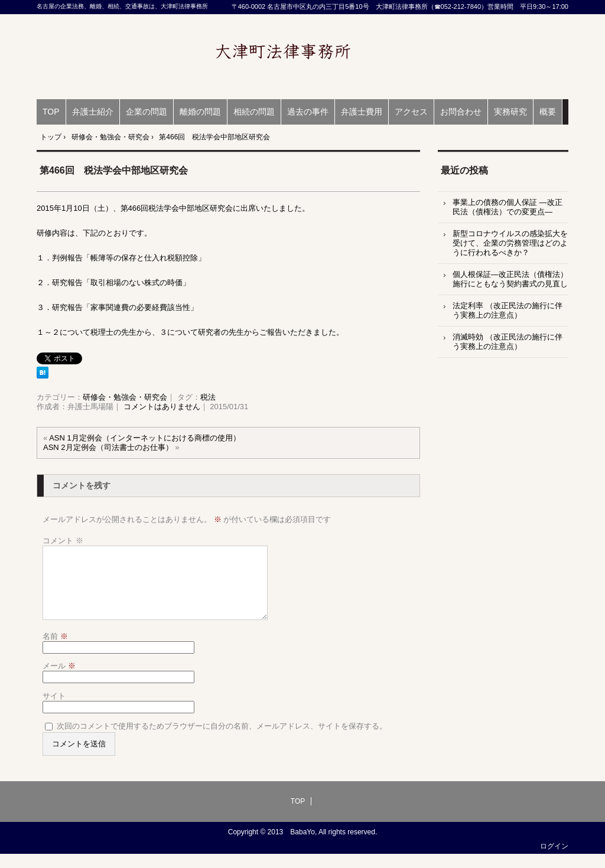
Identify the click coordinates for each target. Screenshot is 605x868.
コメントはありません (162, 407)
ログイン (554, 860)
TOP (51, 112)
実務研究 (510, 112)
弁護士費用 (362, 112)
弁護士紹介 (93, 112)
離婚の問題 (200, 112)
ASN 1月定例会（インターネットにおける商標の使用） (145, 438)
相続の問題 (254, 112)
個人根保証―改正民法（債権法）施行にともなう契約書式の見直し (510, 279)
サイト (54, 710)
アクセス (411, 112)
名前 (55, 650)
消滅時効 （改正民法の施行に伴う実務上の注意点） (508, 342)
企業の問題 (147, 112)
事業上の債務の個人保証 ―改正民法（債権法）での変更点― (508, 207)
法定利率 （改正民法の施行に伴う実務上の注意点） (508, 310)
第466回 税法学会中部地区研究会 (114, 170)
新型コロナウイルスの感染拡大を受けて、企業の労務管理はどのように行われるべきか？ (510, 243)
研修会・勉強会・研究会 (125, 397)
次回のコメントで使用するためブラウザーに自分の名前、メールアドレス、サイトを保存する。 (222, 740)
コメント (63, 541)
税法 (208, 397)
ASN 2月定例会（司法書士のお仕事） (108, 447)
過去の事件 (308, 112)
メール (59, 680)
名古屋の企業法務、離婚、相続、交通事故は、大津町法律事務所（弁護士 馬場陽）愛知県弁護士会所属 (303, 57)
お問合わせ (461, 112)
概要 (548, 112)
